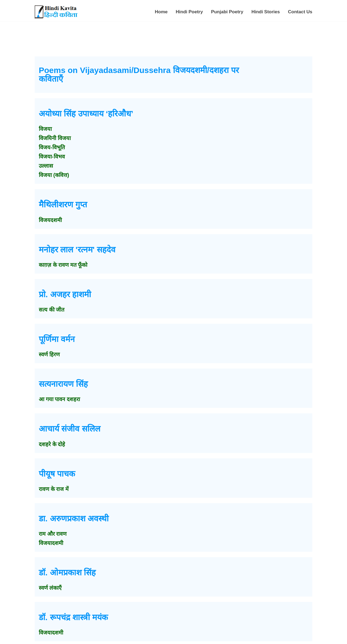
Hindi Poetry (189, 12)
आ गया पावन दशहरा (59, 399)
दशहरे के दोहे (52, 444)
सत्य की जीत (52, 310)
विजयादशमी (51, 543)
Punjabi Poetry (227, 12)
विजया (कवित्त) (54, 175)
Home (161, 12)
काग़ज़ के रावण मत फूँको (63, 265)
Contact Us (300, 12)
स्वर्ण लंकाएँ (50, 588)
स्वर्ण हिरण (49, 354)
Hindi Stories (266, 12)
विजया (45, 129)
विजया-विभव (52, 157)
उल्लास (46, 166)
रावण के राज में (54, 489)
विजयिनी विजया (55, 138)
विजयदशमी (50, 220)
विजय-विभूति (52, 147)
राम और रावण (53, 534)
